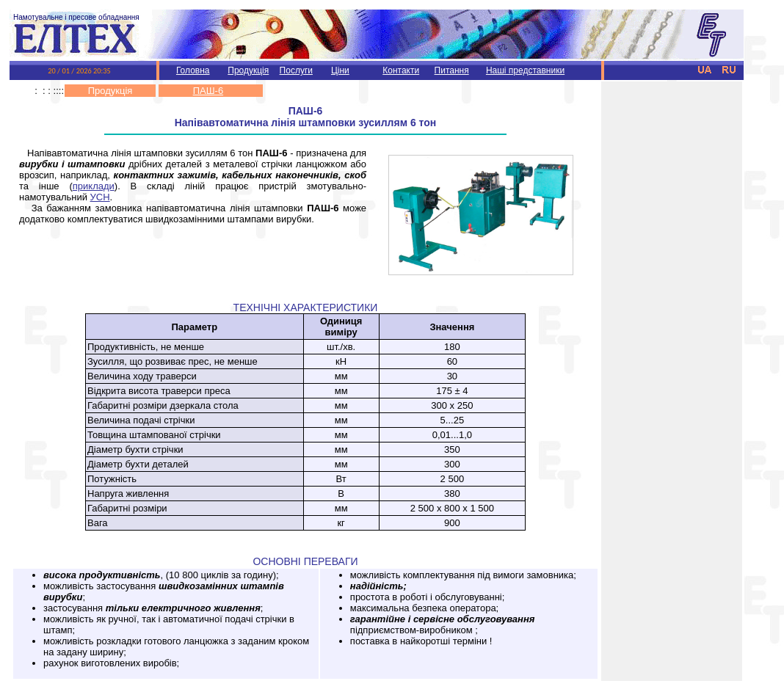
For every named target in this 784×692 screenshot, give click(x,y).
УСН (100, 197)
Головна (193, 70)
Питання (452, 70)
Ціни (340, 70)
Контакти (401, 70)
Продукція (248, 70)
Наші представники (525, 70)
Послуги (296, 70)
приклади (94, 186)
